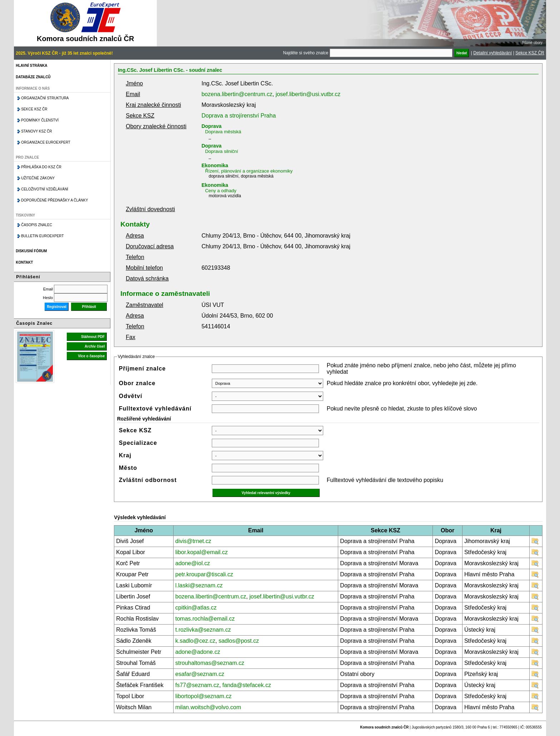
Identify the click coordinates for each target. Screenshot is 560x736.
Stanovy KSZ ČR (36, 131)
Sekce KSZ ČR (530, 53)
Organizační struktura (45, 98)
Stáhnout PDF (93, 337)
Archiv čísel (95, 346)
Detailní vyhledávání (492, 53)
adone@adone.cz (198, 652)
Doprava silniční (222, 151)
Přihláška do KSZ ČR (41, 167)
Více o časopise (91, 356)
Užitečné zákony (38, 178)
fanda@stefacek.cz (247, 685)
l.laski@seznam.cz (199, 585)
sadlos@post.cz (239, 641)
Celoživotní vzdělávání (45, 189)
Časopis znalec (37, 225)
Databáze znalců (33, 77)
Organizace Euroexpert (46, 142)
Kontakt (24, 262)
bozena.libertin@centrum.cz (237, 94)
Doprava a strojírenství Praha (239, 116)
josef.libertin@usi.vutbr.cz (308, 94)
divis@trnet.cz (193, 541)
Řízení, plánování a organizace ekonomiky (249, 171)
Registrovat (57, 307)
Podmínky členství (40, 120)
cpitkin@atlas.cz (196, 608)
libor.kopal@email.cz (202, 552)
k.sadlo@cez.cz (195, 641)
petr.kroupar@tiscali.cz (204, 574)
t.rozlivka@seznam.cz (203, 630)
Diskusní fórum (31, 251)
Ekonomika (215, 165)
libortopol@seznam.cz (204, 696)
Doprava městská (223, 132)
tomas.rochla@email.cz (205, 619)
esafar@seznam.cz (200, 674)
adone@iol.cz (193, 563)
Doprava (211, 126)
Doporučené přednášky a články (54, 200)
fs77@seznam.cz (197, 685)
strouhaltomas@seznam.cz (210, 663)
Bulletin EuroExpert (42, 236)
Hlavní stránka (31, 66)
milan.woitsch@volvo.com (208, 707)
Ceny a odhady (221, 191)
